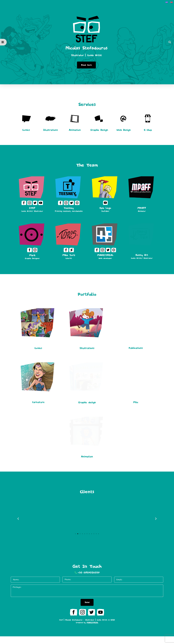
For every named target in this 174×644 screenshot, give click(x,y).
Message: (11, 592)
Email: (114, 584)
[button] (170, 42)
